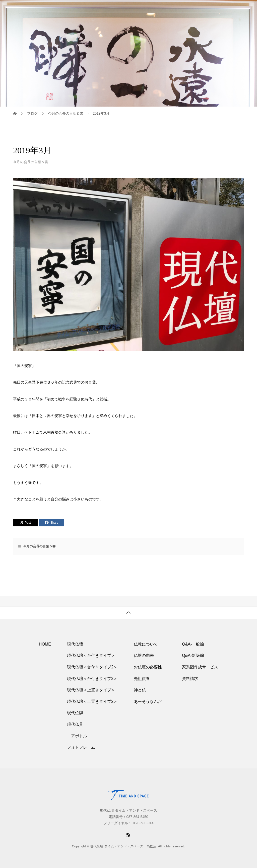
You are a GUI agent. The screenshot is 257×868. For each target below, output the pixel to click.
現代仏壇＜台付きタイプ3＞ (92, 679)
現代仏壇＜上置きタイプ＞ (91, 690)
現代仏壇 (75, 644)
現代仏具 (75, 724)
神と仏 (140, 690)
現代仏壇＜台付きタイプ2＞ (92, 667)
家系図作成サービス (200, 667)
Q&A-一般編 (193, 644)
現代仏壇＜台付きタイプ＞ (91, 655)
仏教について (146, 644)
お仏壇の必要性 (148, 667)
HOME (45, 644)
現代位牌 (75, 713)
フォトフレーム (81, 747)
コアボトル (77, 736)
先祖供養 (142, 679)
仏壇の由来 (144, 655)
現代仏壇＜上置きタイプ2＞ (92, 701)
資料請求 (190, 679)
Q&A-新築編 (193, 655)
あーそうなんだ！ (150, 701)
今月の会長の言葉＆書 (31, 162)
